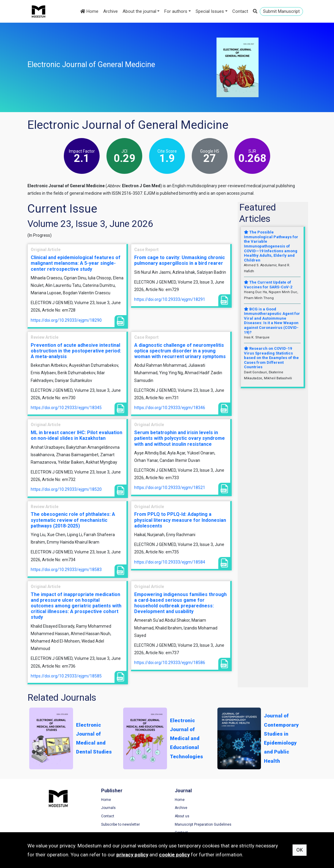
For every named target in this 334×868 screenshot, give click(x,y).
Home (89, 11)
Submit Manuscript (281, 11)
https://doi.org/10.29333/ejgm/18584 (170, 562)
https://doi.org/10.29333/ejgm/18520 (66, 489)
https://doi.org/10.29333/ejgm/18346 (170, 408)
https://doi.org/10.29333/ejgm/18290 (66, 320)
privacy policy (132, 855)
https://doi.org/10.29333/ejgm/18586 (170, 663)
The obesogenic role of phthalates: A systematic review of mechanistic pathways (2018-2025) (73, 520)
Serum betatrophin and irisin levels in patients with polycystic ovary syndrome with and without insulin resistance (180, 438)
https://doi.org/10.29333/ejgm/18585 (66, 676)
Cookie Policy (257, 816)
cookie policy (174, 855)
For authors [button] (176, 11)
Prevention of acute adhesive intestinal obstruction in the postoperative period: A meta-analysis (76, 351)
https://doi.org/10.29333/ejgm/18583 (66, 570)
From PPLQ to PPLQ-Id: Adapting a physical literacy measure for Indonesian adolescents (180, 520)
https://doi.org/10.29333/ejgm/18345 (66, 408)
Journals (108, 808)
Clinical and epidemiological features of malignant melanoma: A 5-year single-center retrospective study (76, 263)
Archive (110, 11)
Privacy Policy (257, 808)
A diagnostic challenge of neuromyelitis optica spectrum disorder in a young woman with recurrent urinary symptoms (180, 351)
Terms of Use (257, 800)
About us (180, 816)
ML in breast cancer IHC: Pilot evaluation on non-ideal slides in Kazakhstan (76, 435)
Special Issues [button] (210, 11)
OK (300, 850)
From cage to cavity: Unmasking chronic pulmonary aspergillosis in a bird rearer (180, 260)
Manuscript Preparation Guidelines (201, 824)
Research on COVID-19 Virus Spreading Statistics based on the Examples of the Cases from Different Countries (271, 358)
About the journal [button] (139, 11)
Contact (240, 11)
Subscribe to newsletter (120, 824)
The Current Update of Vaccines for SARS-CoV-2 (268, 285)
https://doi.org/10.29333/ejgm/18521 (170, 488)
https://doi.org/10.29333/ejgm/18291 (170, 299)
